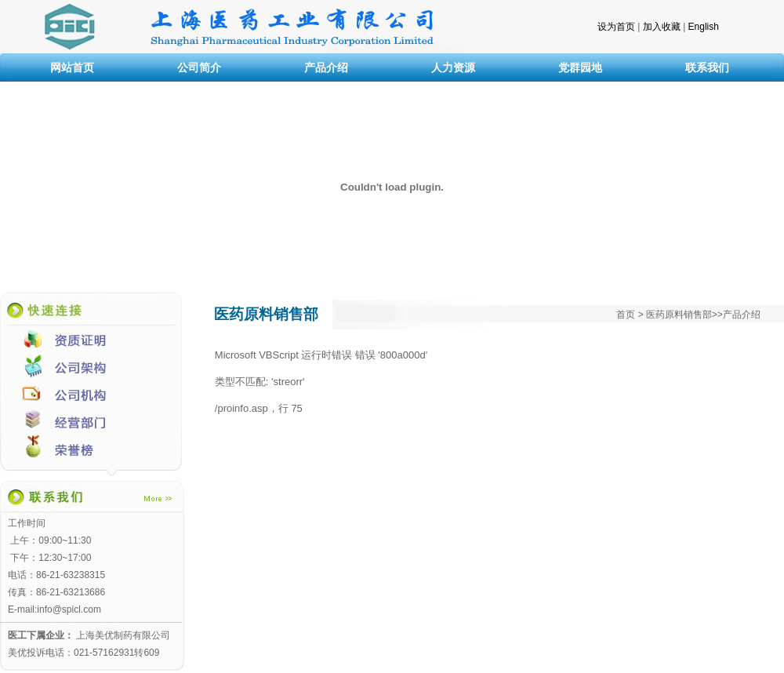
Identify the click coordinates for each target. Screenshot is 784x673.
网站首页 (72, 67)
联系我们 (707, 67)
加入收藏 (662, 27)
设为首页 (616, 27)
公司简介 (199, 67)
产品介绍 (326, 67)
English (704, 27)
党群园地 (580, 67)
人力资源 (453, 67)
